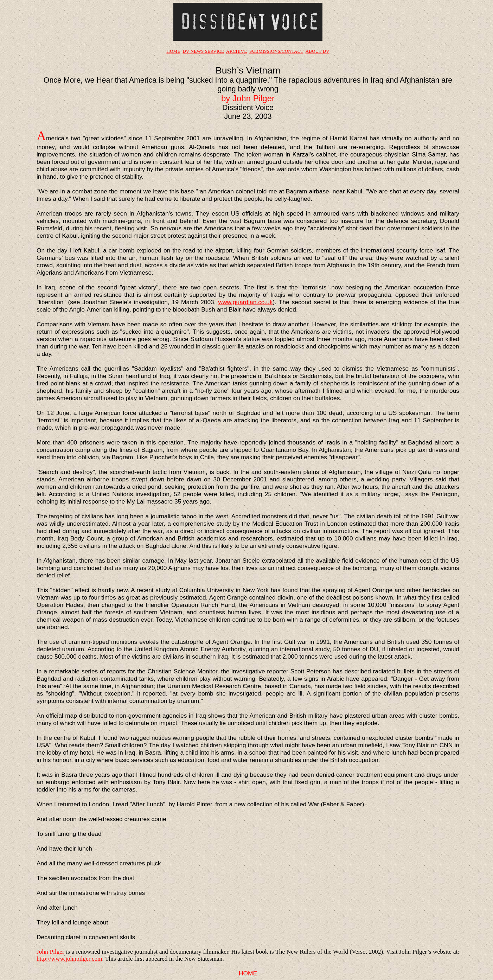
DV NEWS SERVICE (203, 51)
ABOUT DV (317, 51)
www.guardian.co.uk (246, 302)
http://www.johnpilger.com (69, 959)
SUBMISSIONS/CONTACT (276, 51)
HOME (173, 51)
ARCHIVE (236, 51)
